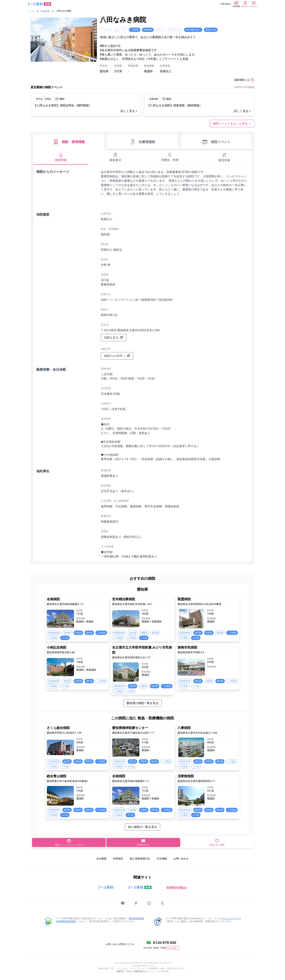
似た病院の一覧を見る (142, 827)
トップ (31, 11)
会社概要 (101, 858)
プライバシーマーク (231, 918)
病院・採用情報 (69, 142)
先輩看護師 (142, 142)
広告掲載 (162, 858)
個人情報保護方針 (140, 858)
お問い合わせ (181, 858)
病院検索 (45, 11)
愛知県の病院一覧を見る (142, 703)
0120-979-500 (165, 943)
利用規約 (118, 858)
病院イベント (216, 142)
